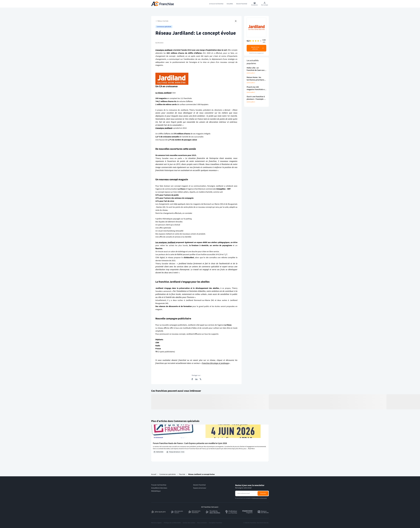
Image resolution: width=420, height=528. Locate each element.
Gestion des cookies (189, 523)
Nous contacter (202, 523)
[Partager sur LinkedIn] (196, 379)
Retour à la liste (162, 21)
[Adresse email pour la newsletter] (246, 493)
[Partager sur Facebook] (192, 379)
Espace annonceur (200, 488)
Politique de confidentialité (172, 523)
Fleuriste (182, 474)
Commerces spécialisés (168, 474)
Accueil (154, 474)
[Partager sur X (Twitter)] (201, 379)
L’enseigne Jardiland (164, 50)
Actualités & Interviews (159, 488)
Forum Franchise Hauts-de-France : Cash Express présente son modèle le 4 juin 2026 (190, 443)
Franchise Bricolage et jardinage (215, 363)
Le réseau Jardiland (163, 93)
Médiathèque (156, 491)
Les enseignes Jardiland (165, 242)
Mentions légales (156, 523)
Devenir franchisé (199, 485)
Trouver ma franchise (159, 485)
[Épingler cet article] (236, 21)
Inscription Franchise (215, 523)
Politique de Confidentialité (259, 498)
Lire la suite (251, 73)
